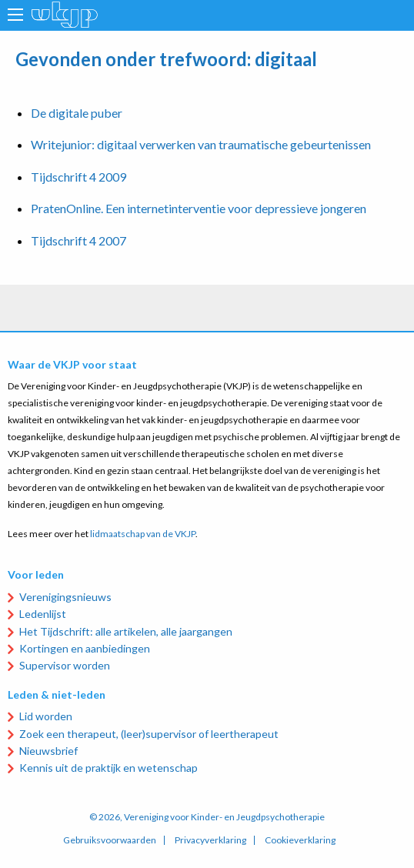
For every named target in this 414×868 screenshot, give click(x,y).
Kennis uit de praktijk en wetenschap (109, 768)
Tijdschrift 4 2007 (78, 240)
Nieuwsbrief (48, 751)
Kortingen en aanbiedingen (85, 648)
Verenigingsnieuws (65, 597)
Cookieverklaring (300, 840)
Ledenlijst (43, 614)
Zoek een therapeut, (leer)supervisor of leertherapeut (149, 734)
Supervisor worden (65, 665)
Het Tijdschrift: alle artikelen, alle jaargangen (126, 631)
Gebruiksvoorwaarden (110, 840)
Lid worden (46, 716)
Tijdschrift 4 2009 (78, 177)
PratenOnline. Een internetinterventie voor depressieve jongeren (199, 208)
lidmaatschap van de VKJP (143, 534)
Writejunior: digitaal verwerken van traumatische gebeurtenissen (201, 144)
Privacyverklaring (210, 840)
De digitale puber (77, 113)
